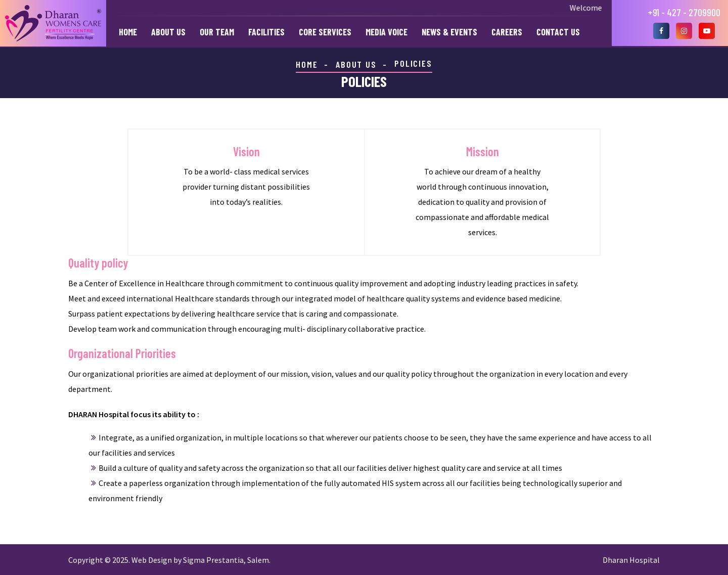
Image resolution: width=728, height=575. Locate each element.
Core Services (325, 32)
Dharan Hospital (631, 560)
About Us (168, 32)
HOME (307, 64)
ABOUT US (356, 64)
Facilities (266, 32)
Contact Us (558, 32)
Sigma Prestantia (213, 560)
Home (128, 32)
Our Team (217, 32)
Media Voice (386, 32)
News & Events (449, 32)
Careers (507, 32)
